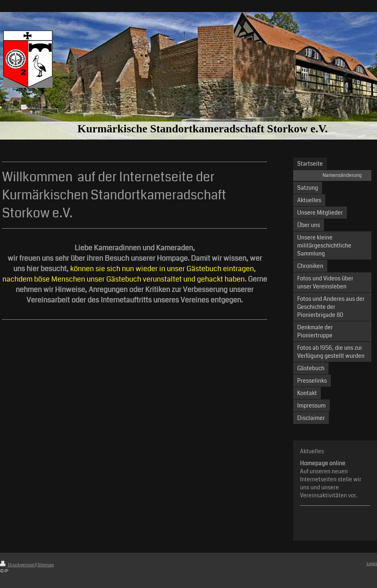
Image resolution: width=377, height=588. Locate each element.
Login (372, 564)
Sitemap (46, 565)
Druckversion (18, 565)
